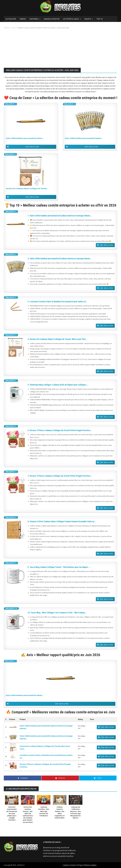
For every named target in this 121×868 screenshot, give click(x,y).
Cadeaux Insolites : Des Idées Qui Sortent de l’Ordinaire (44, 811)
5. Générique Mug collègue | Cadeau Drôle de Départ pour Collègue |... (58, 385)
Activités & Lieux (71, 19)
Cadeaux (66, 865)
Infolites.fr (7, 28)
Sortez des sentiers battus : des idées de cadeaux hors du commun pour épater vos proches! (28, 814)
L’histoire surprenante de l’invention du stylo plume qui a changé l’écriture (12, 813)
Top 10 (100, 19)
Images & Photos (52, 19)
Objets (88, 19)
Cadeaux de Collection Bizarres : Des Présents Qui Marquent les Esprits (76, 812)
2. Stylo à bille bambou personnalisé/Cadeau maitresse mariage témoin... (60, 259)
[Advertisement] (60, 49)
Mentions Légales (90, 865)
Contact (73, 865)
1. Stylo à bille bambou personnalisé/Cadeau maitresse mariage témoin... (60, 216)
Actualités (11, 19)
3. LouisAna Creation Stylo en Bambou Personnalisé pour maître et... (58, 302)
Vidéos (23, 19)
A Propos (80, 865)
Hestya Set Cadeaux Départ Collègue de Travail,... (27, 188)
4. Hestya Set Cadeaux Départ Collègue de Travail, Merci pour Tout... (57, 339)
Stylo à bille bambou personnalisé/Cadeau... (25, 138)
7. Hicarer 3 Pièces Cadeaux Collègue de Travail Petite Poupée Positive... (60, 476)
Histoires (34, 19)
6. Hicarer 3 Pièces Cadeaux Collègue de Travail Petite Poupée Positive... (60, 430)
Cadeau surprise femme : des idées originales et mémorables (60, 812)
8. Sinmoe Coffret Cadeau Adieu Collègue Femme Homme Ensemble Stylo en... (62, 522)
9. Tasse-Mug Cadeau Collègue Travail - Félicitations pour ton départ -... (59, 567)
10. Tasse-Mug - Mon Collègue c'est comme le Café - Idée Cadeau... (57, 613)
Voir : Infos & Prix (32, 147)
